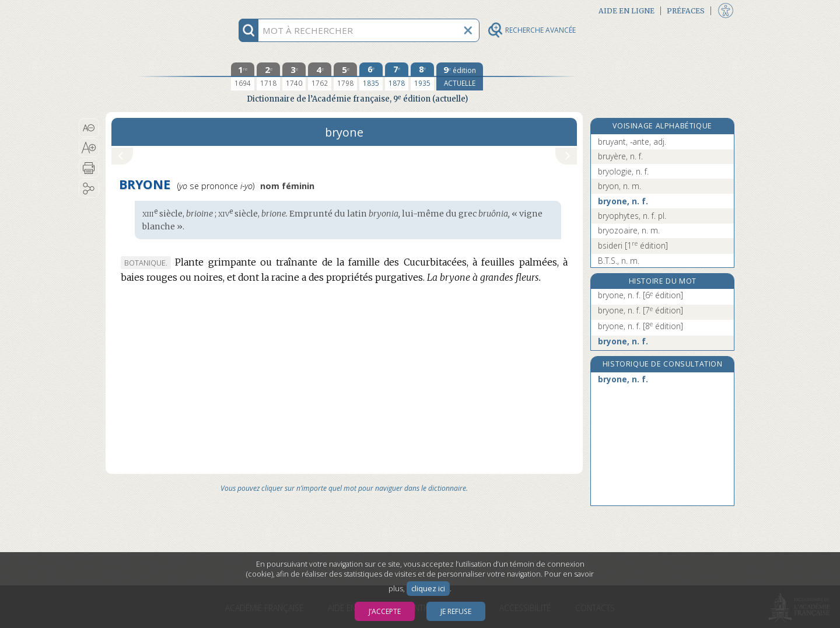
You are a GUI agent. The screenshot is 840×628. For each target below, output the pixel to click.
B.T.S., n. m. (619, 261)
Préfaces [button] (686, 11)
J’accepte (385, 611)
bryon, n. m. (619, 186)
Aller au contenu (151, 10)
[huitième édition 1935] (422, 76)
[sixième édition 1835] (371, 76)
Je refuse (456, 611)
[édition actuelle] (460, 76)
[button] (89, 128)
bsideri (633, 245)
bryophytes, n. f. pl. (632, 216)
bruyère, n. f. (620, 156)
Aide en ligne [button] (626, 11)
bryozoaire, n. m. (629, 230)
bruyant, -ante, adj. (632, 142)
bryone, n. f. (623, 201)
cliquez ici (428, 589)
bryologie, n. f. (623, 171)
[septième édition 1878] (397, 76)
